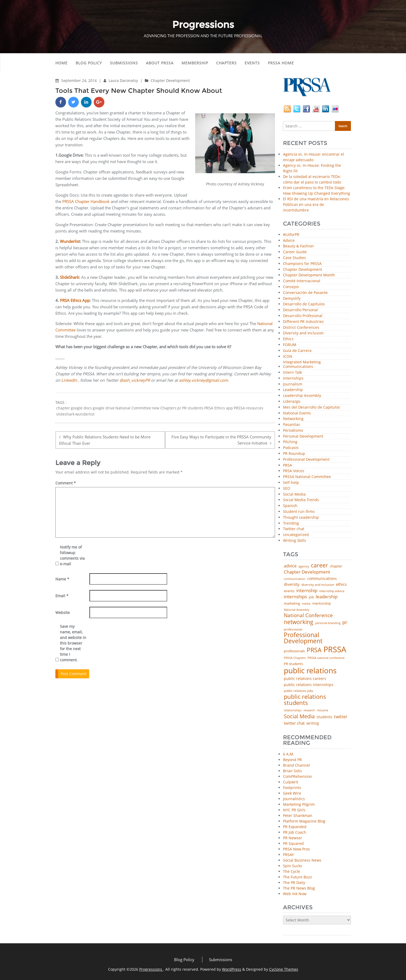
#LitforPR (291, 235)
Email (62, 596)
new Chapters (164, 408)
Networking (293, 419)
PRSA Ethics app (219, 408)
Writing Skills (295, 541)
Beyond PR (292, 760)
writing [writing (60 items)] (313, 723)
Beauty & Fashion (298, 246)
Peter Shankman (298, 815)
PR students (193, 408)
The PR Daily (294, 883)
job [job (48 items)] (311, 597)
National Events (297, 413)
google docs (81, 408)
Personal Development (303, 436)
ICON (288, 357)
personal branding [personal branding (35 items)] (328, 623)
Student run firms (299, 512)
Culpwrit (291, 782)
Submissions (124, 63)
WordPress (232, 969)
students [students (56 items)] (324, 717)
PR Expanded (295, 827)
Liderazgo (292, 402)
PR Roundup (294, 454)
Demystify (292, 299)
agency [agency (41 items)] (304, 566)
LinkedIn (69, 380)
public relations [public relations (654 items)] (310, 671)
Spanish (290, 506)
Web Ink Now (295, 894)
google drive (104, 408)
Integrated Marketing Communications (302, 364)
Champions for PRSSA (302, 264)
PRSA (288, 465)
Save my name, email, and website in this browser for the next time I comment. (73, 643)
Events (252, 63)
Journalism (293, 384)
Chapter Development (170, 80)
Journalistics (294, 799)
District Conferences (301, 328)
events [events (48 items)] (289, 591)
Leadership (293, 390)
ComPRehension (298, 776)
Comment (66, 483)
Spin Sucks (293, 866)
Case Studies (294, 258)
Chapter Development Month (309, 275)
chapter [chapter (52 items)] (336, 566)
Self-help (291, 483)
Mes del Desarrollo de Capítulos (311, 407)
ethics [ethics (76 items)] (341, 584)
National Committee (133, 408)
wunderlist (85, 414)
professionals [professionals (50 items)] (294, 651)
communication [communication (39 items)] (295, 579)
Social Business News (302, 860)
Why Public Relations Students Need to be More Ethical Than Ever (105, 440)
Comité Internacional (302, 281)
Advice (289, 241)
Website (63, 612)
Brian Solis (292, 771)
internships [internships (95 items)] (295, 597)
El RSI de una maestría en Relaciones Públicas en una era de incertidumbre (316, 204)
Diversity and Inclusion (303, 333)
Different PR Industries (303, 322)
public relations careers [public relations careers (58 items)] (305, 679)
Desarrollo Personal (300, 310)
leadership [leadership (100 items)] (327, 597)
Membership (195, 63)
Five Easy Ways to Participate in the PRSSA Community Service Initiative (221, 440)
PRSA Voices (294, 471)
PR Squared (293, 843)
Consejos (291, 287)
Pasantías (292, 425)
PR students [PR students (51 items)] (293, 664)
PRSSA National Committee (307, 477)
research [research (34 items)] (309, 710)
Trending (291, 523)
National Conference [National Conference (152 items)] (308, 615)
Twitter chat (294, 529)
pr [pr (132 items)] (345, 622)
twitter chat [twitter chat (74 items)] (294, 723)
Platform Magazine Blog (304, 821)
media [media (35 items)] (306, 604)
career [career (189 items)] (319, 565)
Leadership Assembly (302, 396)
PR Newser (293, 838)
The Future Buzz (298, 877)
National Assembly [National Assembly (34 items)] (297, 610)
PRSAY (288, 855)
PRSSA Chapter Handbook (85, 201)
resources (255, 408)
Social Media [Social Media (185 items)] (299, 716)
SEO (287, 489)
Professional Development (306, 460)
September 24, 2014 (79, 80)
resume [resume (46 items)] (323, 710)
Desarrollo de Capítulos (304, 304)
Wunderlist (70, 241)
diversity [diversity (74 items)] (292, 584)
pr (179, 408)
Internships (293, 378)
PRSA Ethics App (75, 300)
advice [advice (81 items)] (290, 566)
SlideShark (69, 277)
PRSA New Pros (296, 849)
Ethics (288, 339)
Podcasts (291, 448)
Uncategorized (296, 535)
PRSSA (239, 408)
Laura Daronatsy (124, 80)
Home (61, 63)
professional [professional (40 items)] (293, 629)
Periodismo (293, 431)
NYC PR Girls (294, 810)
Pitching (290, 442)
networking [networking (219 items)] (299, 622)
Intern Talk (292, 373)
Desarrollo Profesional (303, 316)
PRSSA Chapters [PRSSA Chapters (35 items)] (295, 658)
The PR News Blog (299, 888)
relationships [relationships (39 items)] (293, 710)
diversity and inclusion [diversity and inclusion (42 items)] (318, 585)
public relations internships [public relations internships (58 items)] (309, 685)
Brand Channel (296, 765)
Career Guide (295, 252)
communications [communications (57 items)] (322, 579)
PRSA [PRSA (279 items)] (314, 650)
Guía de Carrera (297, 351)
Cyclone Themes (284, 969)
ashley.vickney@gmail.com (203, 380)
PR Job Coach (295, 832)
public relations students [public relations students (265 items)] (305, 700)
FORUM (290, 345)
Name (62, 579)
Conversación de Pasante (305, 293)
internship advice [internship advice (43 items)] (332, 591)
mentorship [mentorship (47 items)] (322, 604)
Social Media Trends (301, 500)
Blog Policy (89, 63)
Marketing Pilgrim (299, 804)
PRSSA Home (281, 63)
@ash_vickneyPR (135, 380)
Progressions (151, 969)
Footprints (292, 788)
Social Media (294, 494)
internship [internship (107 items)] (307, 590)
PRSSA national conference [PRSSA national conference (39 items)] (326, 658)
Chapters (226, 63)
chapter (63, 408)
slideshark (65, 414)
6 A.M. (289, 754)
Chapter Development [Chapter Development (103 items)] (307, 572)
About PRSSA (160, 63)
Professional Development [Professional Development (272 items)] (303, 638)
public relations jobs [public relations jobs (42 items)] (299, 691)
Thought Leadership (301, 518)
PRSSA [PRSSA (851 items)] (335, 649)
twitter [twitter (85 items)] (341, 717)
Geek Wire (292, 793)
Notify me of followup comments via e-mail (72, 555)
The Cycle (292, 871)
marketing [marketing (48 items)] (292, 603)
